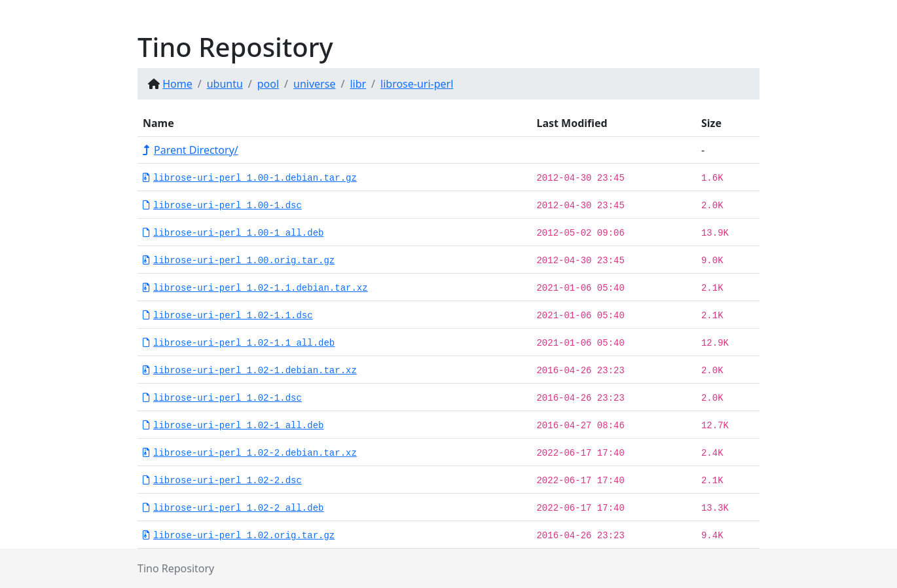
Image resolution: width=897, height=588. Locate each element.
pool (268, 84)
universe (314, 84)
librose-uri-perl (417, 84)
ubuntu (225, 84)
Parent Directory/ (191, 150)
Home (177, 84)
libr (358, 84)
